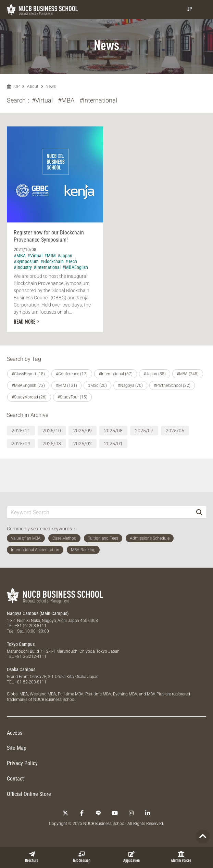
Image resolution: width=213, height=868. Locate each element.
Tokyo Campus (21, 644)
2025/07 (144, 431)
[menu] (201, 9)
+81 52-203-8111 (31, 626)
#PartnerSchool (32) (172, 385)
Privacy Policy (22, 763)
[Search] (199, 512)
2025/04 (21, 444)
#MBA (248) (188, 374)
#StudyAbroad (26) (29, 397)
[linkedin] (148, 813)
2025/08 (113, 431)
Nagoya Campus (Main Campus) (38, 613)
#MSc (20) (97, 385)
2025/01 (113, 444)
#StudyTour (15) (72, 397)
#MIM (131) (66, 385)
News (51, 86)
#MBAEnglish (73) (28, 385)
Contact (15, 779)
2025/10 (52, 431)
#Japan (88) (155, 374)
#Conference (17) (72, 374)
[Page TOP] (203, 837)
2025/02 (83, 444)
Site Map (17, 748)
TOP (13, 86)
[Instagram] (131, 813)
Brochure (32, 857)
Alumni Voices (181, 857)
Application (131, 857)
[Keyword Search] (100, 512)
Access (15, 733)
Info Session (82, 857)
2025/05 (175, 431)
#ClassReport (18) (28, 374)
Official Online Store (29, 794)
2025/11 (21, 431)
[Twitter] (65, 813)
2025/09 (83, 431)
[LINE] (98, 813)
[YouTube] (115, 813)
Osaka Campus (21, 669)
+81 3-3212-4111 (31, 656)
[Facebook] (82, 813)
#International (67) (116, 374)
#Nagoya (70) (130, 385)
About (33, 86)
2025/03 (52, 444)
